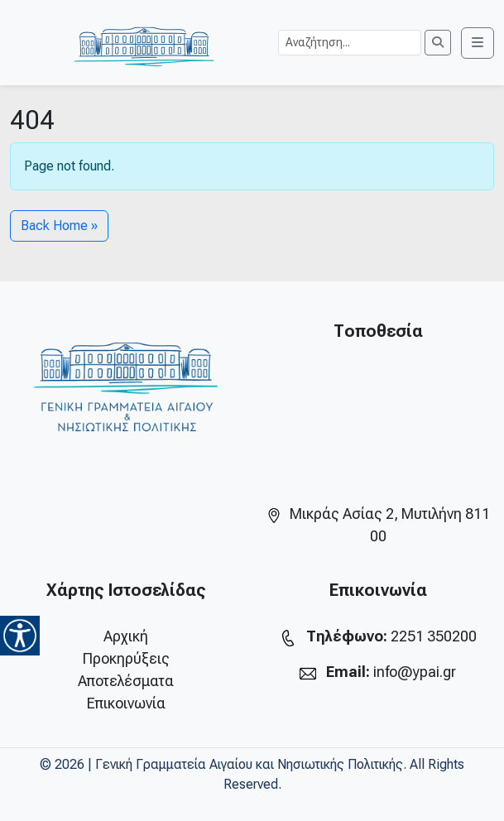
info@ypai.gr (415, 672)
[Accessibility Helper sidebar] (20, 636)
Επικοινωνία (126, 703)
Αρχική (126, 636)
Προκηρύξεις (126, 658)
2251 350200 (434, 636)
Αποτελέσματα (126, 681)
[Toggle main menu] (478, 43)
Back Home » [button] (59, 226)
